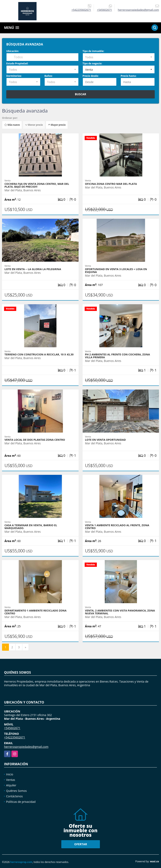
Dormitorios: (14, 76)
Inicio (10, 774)
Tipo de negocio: (92, 63)
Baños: (49, 76)
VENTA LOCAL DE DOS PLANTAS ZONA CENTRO (35, 440)
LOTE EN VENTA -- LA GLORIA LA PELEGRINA (33, 269)
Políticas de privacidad (21, 802)
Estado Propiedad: (17, 63)
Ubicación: (13, 51)
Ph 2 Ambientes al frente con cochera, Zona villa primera (118, 356)
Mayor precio (57, 125)
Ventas (11, 780)
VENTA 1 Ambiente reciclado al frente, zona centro (117, 527)
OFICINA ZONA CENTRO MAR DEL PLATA (111, 184)
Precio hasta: (128, 76)
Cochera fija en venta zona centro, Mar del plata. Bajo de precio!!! (37, 185)
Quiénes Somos (16, 791)
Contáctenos (14, 796)
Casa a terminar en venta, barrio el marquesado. (31, 527)
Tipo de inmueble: (93, 51)
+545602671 (104, 10)
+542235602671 (81, 10)
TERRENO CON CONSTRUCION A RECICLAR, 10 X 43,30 (39, 354)
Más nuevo (12, 125)
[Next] (25, 647)
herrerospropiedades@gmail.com (26, 747)
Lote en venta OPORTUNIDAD (105, 440)
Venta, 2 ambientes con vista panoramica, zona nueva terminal (120, 612)
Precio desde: (91, 76)
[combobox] (119, 57)
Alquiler (11, 785)
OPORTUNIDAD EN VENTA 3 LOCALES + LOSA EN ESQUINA (116, 271)
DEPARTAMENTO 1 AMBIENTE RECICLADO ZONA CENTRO (35, 612)
